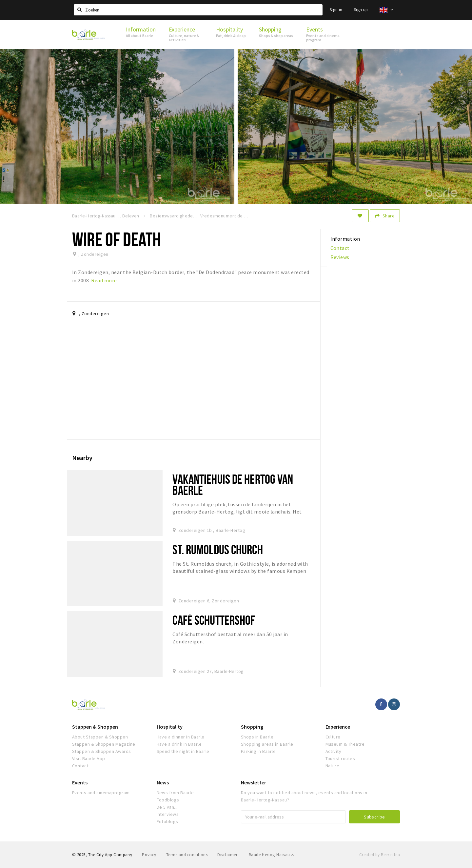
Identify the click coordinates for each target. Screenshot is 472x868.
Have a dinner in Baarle (181, 737)
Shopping (252, 727)
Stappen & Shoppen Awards (102, 751)
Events (80, 782)
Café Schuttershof (214, 620)
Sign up (361, 10)
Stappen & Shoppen (95, 727)
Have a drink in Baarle (179, 744)
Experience (338, 727)
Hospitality (170, 727)
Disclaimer (227, 855)
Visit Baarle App (89, 758)
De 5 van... (167, 807)
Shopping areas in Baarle (267, 744)
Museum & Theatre (345, 744)
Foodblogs (168, 800)
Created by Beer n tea (380, 855)
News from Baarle (175, 793)
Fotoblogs (167, 821)
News (163, 782)
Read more (104, 280)
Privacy (149, 855)
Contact (80, 766)
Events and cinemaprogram (101, 793)
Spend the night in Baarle (183, 751)
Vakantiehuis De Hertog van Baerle (233, 484)
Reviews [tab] (340, 257)
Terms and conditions (187, 855)
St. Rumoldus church (217, 549)
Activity (334, 751)
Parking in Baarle (258, 751)
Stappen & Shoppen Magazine (104, 744)
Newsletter (254, 782)
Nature (333, 766)
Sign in (336, 10)
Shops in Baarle (257, 737)
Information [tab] (345, 239)
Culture (333, 737)
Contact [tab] (340, 248)
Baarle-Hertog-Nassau (271, 855)
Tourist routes (340, 758)
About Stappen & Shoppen (100, 737)
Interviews (168, 814)
